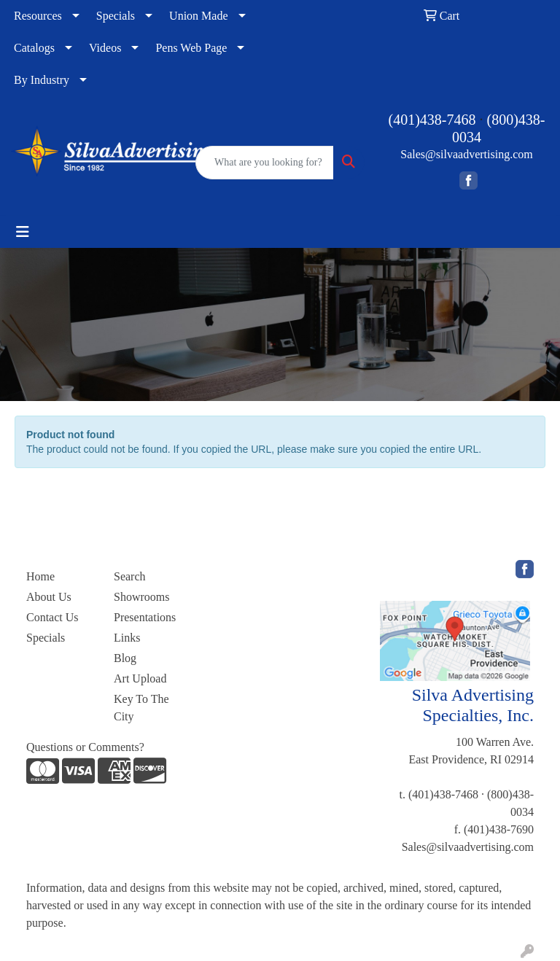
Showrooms (141, 597)
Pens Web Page (191, 48)
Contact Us (52, 617)
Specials (116, 16)
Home (40, 576)
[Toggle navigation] (23, 232)
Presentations (145, 617)
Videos (105, 48)
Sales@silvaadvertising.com (466, 154)
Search (130, 576)
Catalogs (34, 48)
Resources (38, 16)
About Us (49, 597)
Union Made (198, 16)
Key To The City (141, 708)
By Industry (42, 80)
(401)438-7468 (432, 120)
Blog (125, 658)
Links (127, 638)
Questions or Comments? (85, 747)
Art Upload (140, 678)
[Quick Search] (265, 163)
